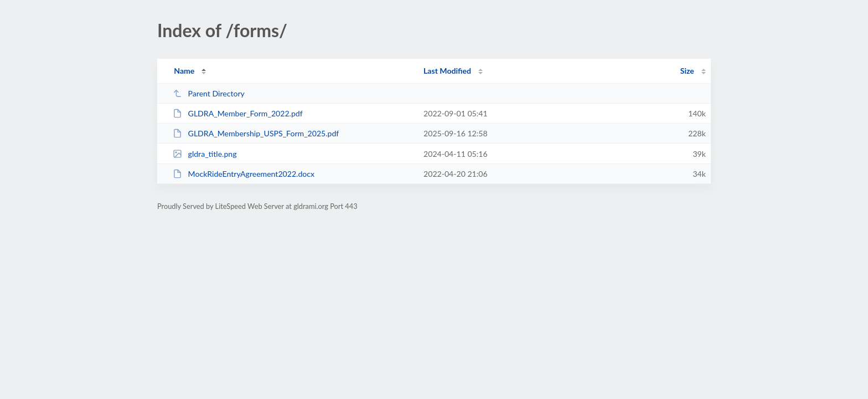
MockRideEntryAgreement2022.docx (244, 174)
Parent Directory (209, 93)
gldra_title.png (205, 154)
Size (687, 71)
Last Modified (447, 71)
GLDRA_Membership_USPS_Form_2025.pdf (256, 133)
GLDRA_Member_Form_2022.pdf (237, 113)
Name (184, 71)
